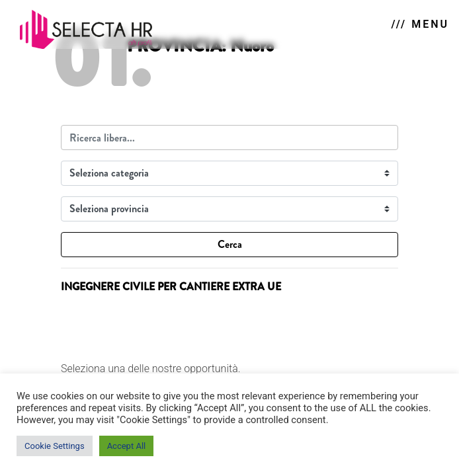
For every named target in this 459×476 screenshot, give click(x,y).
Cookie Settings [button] (55, 446)
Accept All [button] (127, 446)
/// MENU (420, 24)
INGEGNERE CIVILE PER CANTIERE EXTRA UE (171, 287)
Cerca (230, 244)
